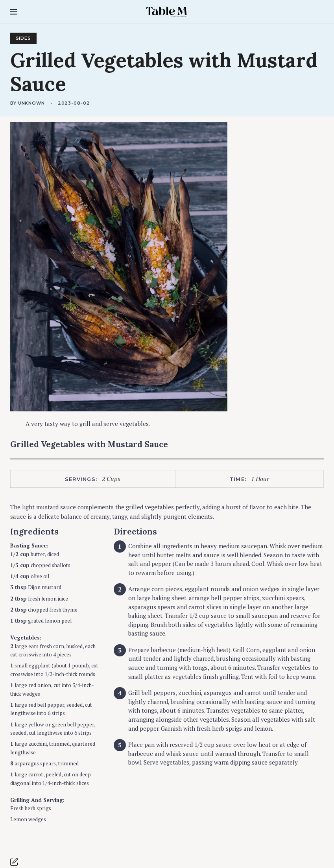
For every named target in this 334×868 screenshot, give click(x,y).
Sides (24, 38)
